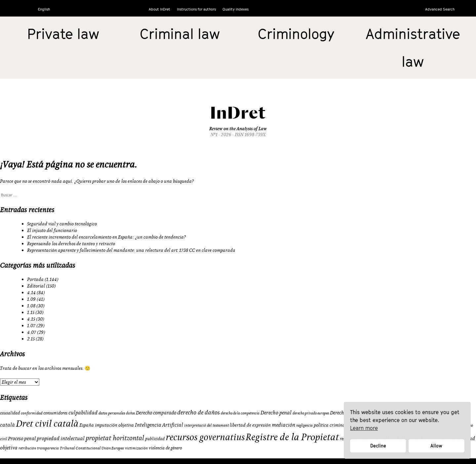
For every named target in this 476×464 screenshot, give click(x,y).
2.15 (31, 339)
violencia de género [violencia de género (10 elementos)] (165, 448)
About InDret (159, 9)
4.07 (32, 332)
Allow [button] (436, 446)
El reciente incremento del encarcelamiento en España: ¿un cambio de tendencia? (107, 237)
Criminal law (180, 34)
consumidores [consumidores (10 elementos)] (55, 413)
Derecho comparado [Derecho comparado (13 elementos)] (156, 413)
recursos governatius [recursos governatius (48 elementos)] (205, 437)
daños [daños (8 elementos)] (130, 413)
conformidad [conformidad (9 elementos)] (32, 413)
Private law (63, 34)
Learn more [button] (364, 428)
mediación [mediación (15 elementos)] (283, 425)
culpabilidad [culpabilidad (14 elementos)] (83, 412)
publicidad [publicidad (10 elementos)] (155, 439)
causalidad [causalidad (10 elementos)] (10, 413)
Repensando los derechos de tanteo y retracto (71, 244)
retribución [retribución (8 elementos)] (27, 448)
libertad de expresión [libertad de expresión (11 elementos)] (250, 425)
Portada (35, 279)
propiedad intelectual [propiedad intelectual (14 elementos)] (61, 438)
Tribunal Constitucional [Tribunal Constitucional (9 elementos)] (80, 448)
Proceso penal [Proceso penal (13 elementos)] (22, 438)
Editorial (36, 286)
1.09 (31, 299)
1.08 (31, 306)
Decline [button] (378, 446)
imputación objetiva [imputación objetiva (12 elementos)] (114, 425)
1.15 (31, 312)
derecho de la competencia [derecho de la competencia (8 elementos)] (240, 413)
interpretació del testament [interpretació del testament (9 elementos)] (206, 425)
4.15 (31, 319)
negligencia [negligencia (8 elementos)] (304, 425)
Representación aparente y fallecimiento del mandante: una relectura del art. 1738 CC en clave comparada (131, 250)
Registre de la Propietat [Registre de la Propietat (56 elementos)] (292, 437)
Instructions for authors (196, 9)
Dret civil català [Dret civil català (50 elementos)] (47, 423)
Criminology (296, 34)
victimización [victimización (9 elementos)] (136, 448)
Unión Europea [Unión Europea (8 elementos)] (113, 448)
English (44, 9)
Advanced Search (440, 9)
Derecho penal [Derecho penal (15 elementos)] (276, 412)
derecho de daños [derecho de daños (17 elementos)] (198, 412)
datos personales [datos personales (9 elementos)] (112, 413)
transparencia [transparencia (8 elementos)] (48, 448)
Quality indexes (236, 9)
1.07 (31, 326)
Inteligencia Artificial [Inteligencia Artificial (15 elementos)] (159, 425)
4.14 (31, 292)
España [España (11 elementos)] (87, 425)
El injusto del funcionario (52, 230)
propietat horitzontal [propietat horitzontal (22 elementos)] (115, 438)
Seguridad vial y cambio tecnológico (62, 224)
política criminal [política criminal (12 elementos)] (330, 425)
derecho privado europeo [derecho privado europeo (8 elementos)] (311, 413)
